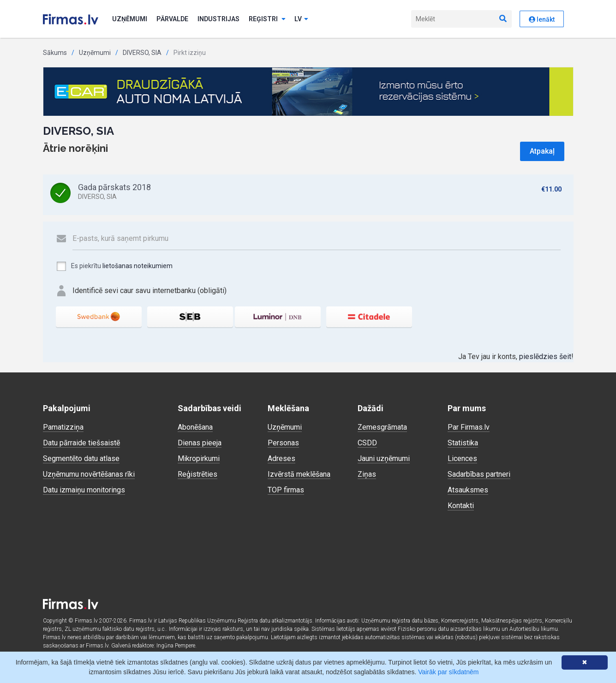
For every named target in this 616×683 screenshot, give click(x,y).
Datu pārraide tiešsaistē (81, 443)
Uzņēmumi (130, 19)
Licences (462, 458)
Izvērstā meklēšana (299, 474)
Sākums (55, 53)
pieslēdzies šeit (545, 356)
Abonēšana (195, 427)
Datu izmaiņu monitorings (84, 490)
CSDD (367, 443)
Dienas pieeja (200, 443)
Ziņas (367, 474)
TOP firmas (286, 490)
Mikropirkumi (199, 458)
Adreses (281, 458)
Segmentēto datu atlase (81, 458)
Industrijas (218, 19)
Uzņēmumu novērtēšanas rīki (89, 474)
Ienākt (542, 19)
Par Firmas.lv (469, 427)
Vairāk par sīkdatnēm (448, 672)
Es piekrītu (114, 266)
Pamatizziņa (63, 427)
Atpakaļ (542, 151)
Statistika (463, 443)
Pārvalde (172, 19)
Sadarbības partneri (479, 474)
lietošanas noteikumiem (138, 266)
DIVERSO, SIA (142, 53)
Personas (283, 443)
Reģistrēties (197, 474)
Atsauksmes (468, 490)
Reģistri (267, 19)
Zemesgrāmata (382, 427)
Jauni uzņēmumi (384, 458)
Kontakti (461, 506)
